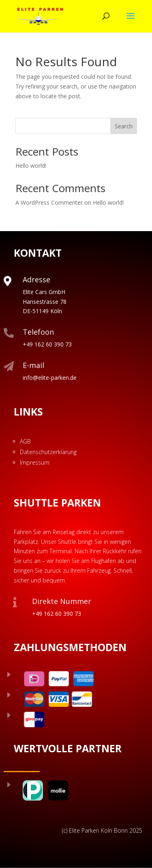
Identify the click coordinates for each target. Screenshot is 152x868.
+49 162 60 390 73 (47, 344)
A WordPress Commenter (49, 202)
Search (124, 126)
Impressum (35, 462)
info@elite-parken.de (50, 378)
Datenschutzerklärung (48, 452)
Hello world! (31, 166)
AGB (25, 441)
